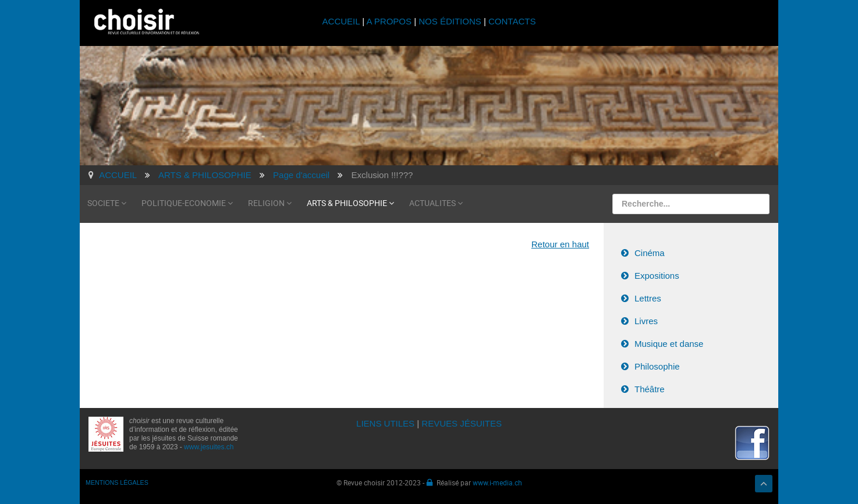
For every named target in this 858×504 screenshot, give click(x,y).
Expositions (657, 276)
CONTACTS (512, 21)
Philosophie (657, 366)
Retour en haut (560, 244)
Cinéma (650, 253)
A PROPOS (389, 21)
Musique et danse (669, 344)
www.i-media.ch (497, 482)
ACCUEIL (343, 21)
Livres (646, 321)
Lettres (648, 298)
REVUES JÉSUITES (462, 423)
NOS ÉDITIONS (450, 21)
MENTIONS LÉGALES (117, 482)
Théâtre (650, 389)
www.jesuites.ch (209, 447)
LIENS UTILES (385, 423)
